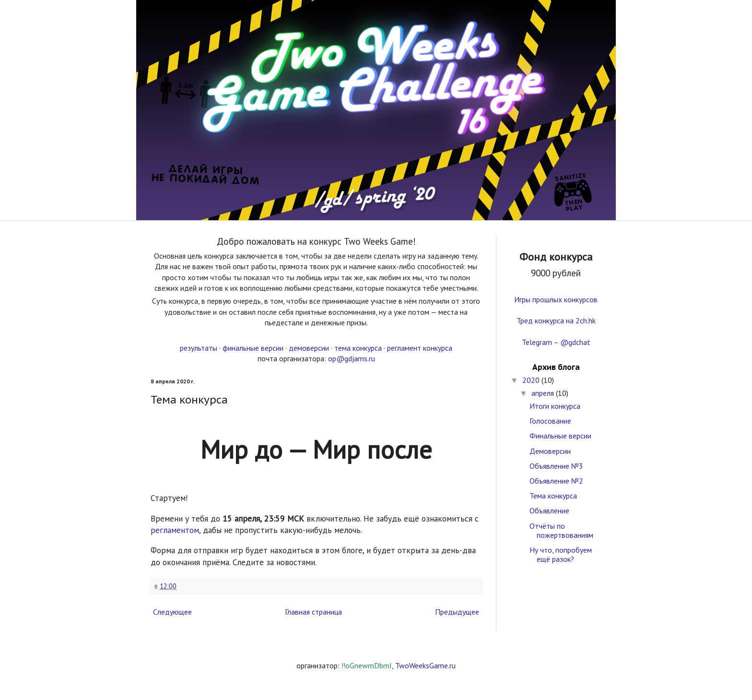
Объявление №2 (556, 481)
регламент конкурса (420, 348)
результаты (199, 348)
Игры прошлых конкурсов (556, 299)
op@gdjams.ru (352, 358)
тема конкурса (358, 348)
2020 (532, 380)
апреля (544, 393)
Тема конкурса (553, 496)
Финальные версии (560, 436)
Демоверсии (550, 451)
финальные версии (253, 348)
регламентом (175, 530)
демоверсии (309, 348)
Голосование (550, 421)
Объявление (549, 510)
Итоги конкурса (555, 406)
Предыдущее (457, 612)
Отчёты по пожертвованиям (561, 530)
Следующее (172, 612)
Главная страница (313, 612)
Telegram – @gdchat (556, 342)
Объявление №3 (556, 466)
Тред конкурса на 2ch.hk (556, 320)
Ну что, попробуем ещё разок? (561, 554)
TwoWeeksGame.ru (425, 665)
